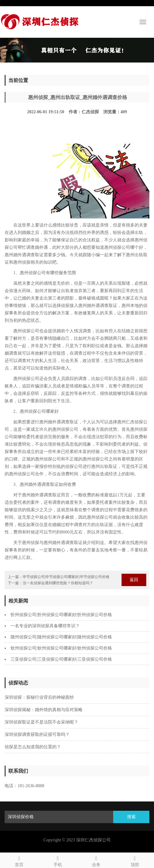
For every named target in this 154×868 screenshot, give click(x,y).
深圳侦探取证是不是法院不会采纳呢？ (41, 722)
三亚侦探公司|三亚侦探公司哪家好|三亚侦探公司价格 (61, 659)
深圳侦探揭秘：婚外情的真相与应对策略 (44, 710)
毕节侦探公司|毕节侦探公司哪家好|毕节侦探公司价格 (66, 577)
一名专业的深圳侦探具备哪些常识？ (45, 626)
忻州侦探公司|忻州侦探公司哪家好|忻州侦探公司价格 (61, 615)
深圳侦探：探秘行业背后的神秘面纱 (39, 697)
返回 (134, 580)
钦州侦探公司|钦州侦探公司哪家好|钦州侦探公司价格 (61, 648)
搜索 (131, 817)
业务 (96, 860)
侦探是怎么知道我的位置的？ (33, 747)
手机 (58, 860)
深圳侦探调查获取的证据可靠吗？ (37, 734)
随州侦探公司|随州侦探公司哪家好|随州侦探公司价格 (61, 637)
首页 (19, 860)
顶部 (135, 860)
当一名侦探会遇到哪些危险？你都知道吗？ (58, 583)
